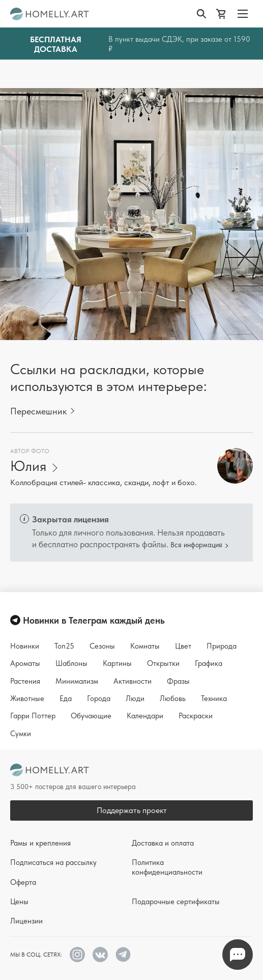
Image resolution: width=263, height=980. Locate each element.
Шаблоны (71, 663)
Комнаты (145, 646)
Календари (145, 716)
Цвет (183, 646)
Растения (25, 681)
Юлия (28, 466)
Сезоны (102, 646)
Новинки (25, 646)
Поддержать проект (132, 810)
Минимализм (77, 681)
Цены (19, 902)
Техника (214, 698)
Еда (66, 698)
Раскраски (196, 716)
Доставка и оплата (163, 843)
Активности (133, 681)
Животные (27, 698)
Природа (222, 646)
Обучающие (91, 716)
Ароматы (25, 663)
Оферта (23, 882)
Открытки (163, 663)
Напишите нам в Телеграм (238, 955)
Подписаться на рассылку (53, 862)
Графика (209, 663)
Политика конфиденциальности (167, 867)
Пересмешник (38, 411)
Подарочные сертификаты (176, 902)
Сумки (21, 734)
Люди (135, 698)
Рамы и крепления (40, 843)
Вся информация (196, 545)
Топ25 (64, 646)
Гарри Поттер (33, 716)
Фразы (178, 681)
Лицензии (26, 921)
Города (99, 698)
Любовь (173, 698)
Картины (117, 663)
